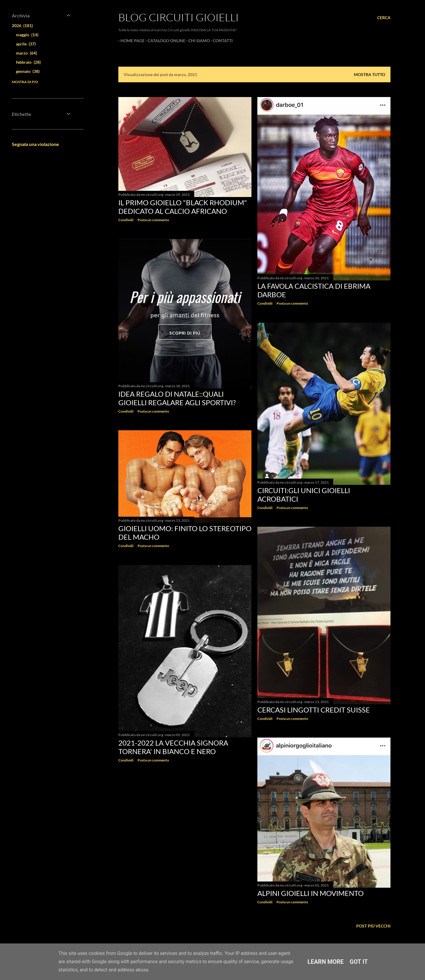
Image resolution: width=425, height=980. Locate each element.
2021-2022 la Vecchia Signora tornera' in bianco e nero (173, 747)
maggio (27, 35)
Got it (359, 962)
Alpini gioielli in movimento (310, 893)
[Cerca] (384, 18)
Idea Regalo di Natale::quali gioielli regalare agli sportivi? (177, 398)
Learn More (326, 962)
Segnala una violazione (35, 144)
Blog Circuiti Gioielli (179, 17)
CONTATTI (221, 41)
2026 (22, 26)
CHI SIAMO (197, 41)
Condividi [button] (126, 220)
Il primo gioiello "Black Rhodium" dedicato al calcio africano (183, 207)
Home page (130, 41)
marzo (26, 53)
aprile (26, 44)
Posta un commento (153, 220)
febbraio (28, 62)
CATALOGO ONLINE (164, 41)
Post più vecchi (373, 926)
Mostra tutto (370, 74)
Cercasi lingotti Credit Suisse (314, 710)
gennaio (28, 71)
